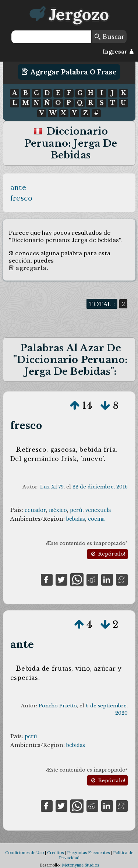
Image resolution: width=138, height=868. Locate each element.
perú (76, 510)
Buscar (109, 37)
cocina (96, 519)
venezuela (98, 510)
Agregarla (28, 268)
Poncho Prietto (58, 706)
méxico (58, 510)
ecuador (35, 510)
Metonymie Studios (80, 865)
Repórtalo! (107, 554)
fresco (22, 198)
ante (18, 187)
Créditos (55, 853)
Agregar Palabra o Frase (69, 72)
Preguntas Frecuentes (88, 853)
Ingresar (118, 52)
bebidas (76, 519)
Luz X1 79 (52, 487)
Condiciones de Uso (24, 853)
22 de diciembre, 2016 (100, 487)
